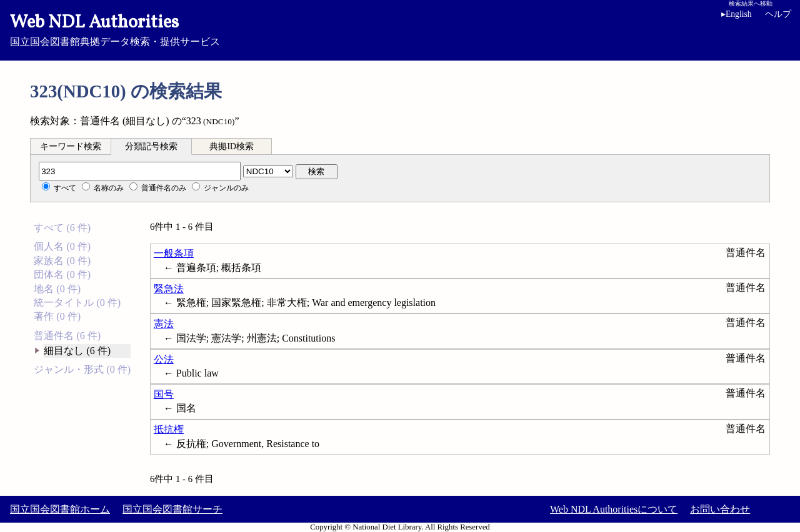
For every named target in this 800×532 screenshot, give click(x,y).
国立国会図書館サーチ (172, 509)
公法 (164, 359)
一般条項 (174, 253)
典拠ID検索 (231, 146)
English (739, 14)
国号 (164, 394)
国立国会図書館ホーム (60, 509)
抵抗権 (169, 429)
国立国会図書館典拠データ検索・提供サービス (400, 29)
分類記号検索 (151, 146)
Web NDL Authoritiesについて (614, 509)
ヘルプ (778, 14)
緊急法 (169, 289)
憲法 (164, 324)
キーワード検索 (71, 146)
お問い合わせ (720, 509)
